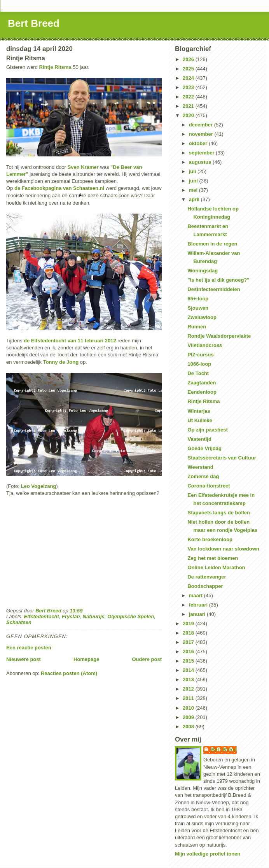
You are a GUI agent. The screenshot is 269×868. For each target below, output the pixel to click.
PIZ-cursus (200, 355)
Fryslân (71, 616)
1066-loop (199, 364)
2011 (189, 698)
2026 (189, 59)
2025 (189, 69)
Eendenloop (202, 392)
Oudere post (147, 659)
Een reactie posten (29, 648)
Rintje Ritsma (55, 67)
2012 (189, 689)
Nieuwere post (24, 659)
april (195, 199)
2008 (189, 727)
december (202, 125)
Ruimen (197, 327)
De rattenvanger (207, 577)
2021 (189, 106)
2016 (189, 651)
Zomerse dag (203, 476)
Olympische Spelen (131, 616)
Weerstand (200, 467)
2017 (189, 642)
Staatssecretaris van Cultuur (222, 458)
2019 (189, 623)
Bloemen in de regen (212, 244)
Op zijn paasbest (207, 430)
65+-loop (198, 299)
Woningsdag (203, 271)
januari (198, 614)
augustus (201, 162)
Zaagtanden (202, 383)
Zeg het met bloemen (213, 558)
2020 (189, 115)
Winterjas (199, 411)
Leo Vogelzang (39, 486)
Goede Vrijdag (204, 448)
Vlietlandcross (205, 345)
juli (193, 171)
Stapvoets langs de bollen (218, 513)
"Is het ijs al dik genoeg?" (218, 280)
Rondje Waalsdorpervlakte (219, 336)
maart (197, 595)
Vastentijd (199, 439)
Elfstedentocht (42, 616)
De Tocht (198, 373)
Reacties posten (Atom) (69, 673)
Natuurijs (94, 616)
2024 (189, 78)
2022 (189, 97)
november (202, 134)
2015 (189, 661)
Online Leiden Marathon (216, 567)
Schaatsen (19, 622)
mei (194, 190)
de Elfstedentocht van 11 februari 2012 (71, 341)
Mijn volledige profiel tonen (208, 854)
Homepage (86, 659)
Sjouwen (198, 308)
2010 (189, 708)
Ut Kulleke (200, 420)
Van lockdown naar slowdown (223, 549)
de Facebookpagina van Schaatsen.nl (59, 188)
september (202, 153)
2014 (189, 670)
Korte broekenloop (210, 539)
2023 (189, 87)
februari (199, 605)
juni (194, 181)
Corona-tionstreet (209, 486)
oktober (199, 143)
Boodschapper (205, 586)
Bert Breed (34, 23)
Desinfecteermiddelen (214, 289)
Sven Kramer (84, 167)
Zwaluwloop (202, 317)
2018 (189, 633)
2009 (189, 717)
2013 (189, 679)
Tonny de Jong (61, 362)
